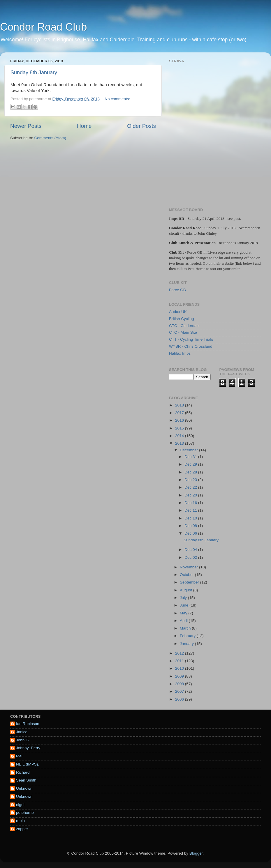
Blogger (196, 853)
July (184, 598)
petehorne (25, 813)
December (189, 450)
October (187, 575)
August (186, 590)
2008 (180, 684)
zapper (22, 829)
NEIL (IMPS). (28, 764)
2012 (180, 653)
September (190, 582)
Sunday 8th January (34, 73)
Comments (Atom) (50, 138)
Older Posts (141, 126)
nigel (20, 805)
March (186, 628)
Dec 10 (191, 518)
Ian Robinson (28, 724)
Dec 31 (191, 457)
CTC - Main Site (183, 332)
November (189, 567)
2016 (180, 420)
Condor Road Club (43, 27)
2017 (180, 413)
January (187, 644)
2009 (180, 676)
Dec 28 (191, 472)
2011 (180, 661)
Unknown (24, 788)
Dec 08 (191, 526)
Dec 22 (191, 487)
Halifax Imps (180, 353)
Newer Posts (26, 126)
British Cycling (182, 319)
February (188, 636)
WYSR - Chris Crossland (191, 346)
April (184, 621)
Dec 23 (191, 480)
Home (84, 126)
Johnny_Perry (28, 748)
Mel (19, 756)
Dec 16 (191, 503)
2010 (180, 668)
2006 (180, 699)
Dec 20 (191, 495)
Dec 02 (191, 557)
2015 (180, 428)
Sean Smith (26, 780)
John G (22, 740)
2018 (180, 405)
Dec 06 (191, 533)
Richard (23, 772)
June (185, 605)
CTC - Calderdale (184, 326)
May (184, 613)
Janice (22, 732)
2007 (180, 691)
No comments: (117, 99)
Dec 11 (191, 510)
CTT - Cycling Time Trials (191, 339)
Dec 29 (191, 464)
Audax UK (178, 312)
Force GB (177, 290)
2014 (180, 436)
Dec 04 (191, 550)
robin (20, 821)
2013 (180, 443)
